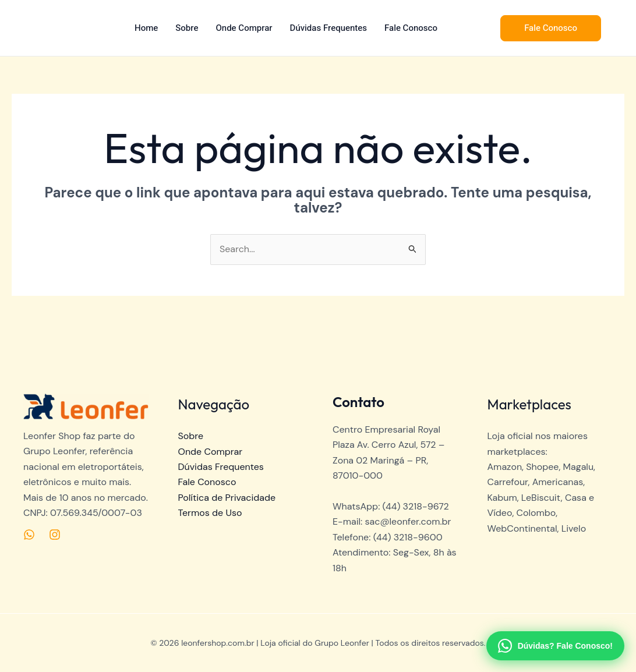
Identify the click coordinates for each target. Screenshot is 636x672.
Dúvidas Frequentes (329, 28)
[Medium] (29, 535)
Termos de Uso (210, 513)
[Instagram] (55, 535)
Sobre (187, 28)
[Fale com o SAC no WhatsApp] (555, 646)
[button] (551, 28)
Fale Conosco (411, 28)
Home (146, 28)
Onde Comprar (244, 28)
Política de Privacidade (227, 498)
